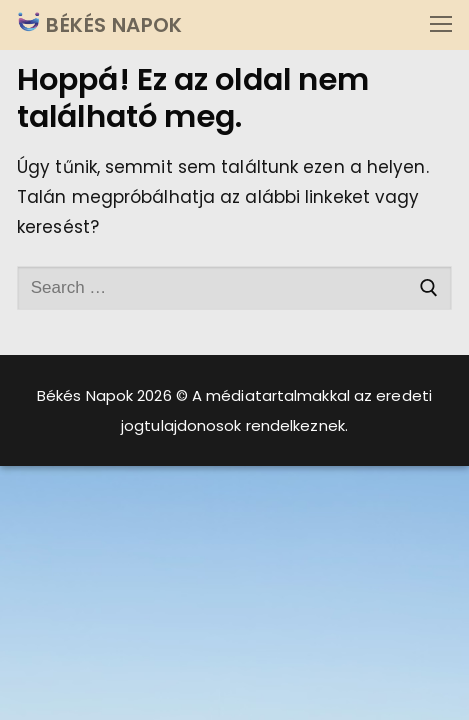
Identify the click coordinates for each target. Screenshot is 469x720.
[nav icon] (441, 25)
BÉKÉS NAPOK (112, 25)
